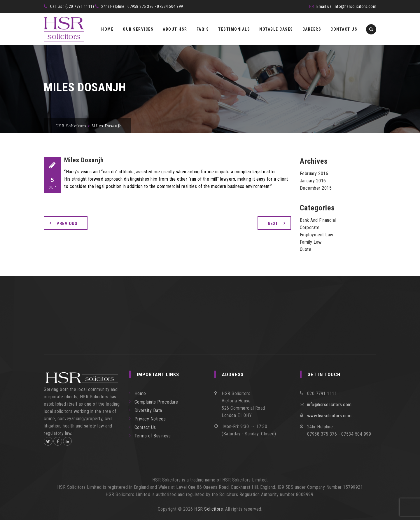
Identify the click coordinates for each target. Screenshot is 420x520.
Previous (67, 224)
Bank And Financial (318, 220)
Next (273, 224)
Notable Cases (276, 29)
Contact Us (344, 29)
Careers (312, 29)
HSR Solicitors (209, 509)
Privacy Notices (150, 419)
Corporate (310, 227)
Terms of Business (153, 436)
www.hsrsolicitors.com (329, 416)
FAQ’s (203, 29)
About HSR (175, 29)
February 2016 (314, 173)
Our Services (138, 29)
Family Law (311, 242)
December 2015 (316, 188)
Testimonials (234, 29)
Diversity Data (148, 410)
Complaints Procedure (156, 402)
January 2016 (313, 181)
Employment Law (317, 235)
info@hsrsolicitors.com (355, 6)
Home (107, 29)
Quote (306, 249)
